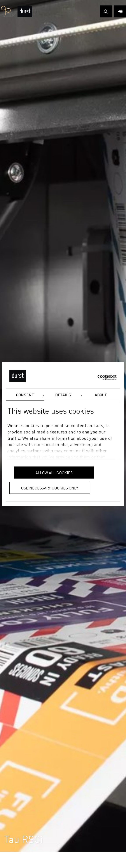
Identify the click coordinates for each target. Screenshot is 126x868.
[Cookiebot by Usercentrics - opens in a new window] (97, 377)
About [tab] (101, 395)
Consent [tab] (25, 395)
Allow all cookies (54, 473)
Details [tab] (63, 395)
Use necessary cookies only (50, 488)
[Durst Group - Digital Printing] (25, 16)
